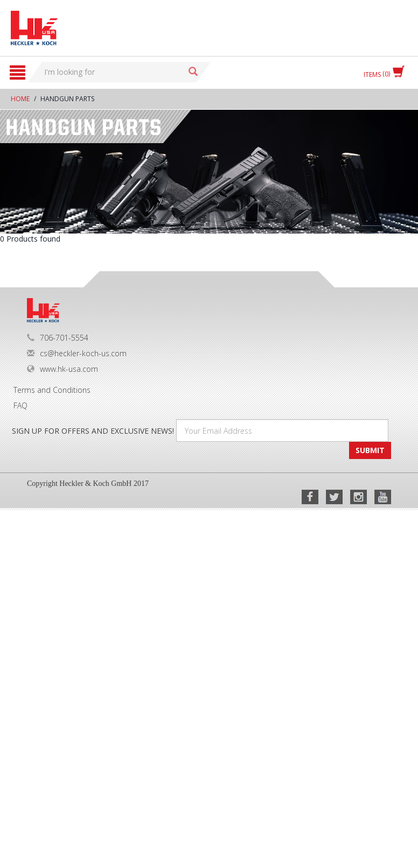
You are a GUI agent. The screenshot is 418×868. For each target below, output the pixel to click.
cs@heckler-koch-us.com (77, 353)
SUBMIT (370, 450)
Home (20, 99)
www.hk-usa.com (62, 369)
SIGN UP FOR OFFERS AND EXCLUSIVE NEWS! (93, 431)
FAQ (20, 405)
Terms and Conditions (52, 390)
